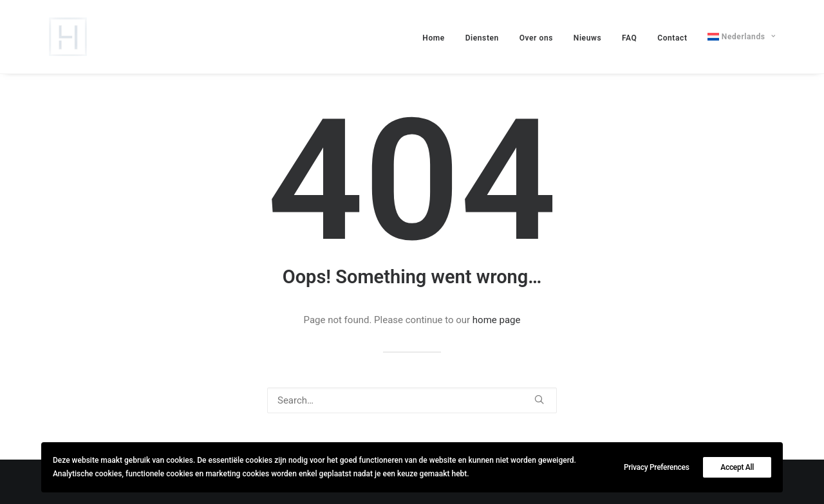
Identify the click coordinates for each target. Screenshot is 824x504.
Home (434, 38)
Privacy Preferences (657, 467)
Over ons (536, 38)
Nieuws (587, 38)
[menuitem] (438, 38)
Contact (672, 38)
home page (497, 320)
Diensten (482, 38)
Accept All (737, 467)
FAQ (630, 38)
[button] (539, 399)
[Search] (412, 400)
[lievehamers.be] (68, 37)
